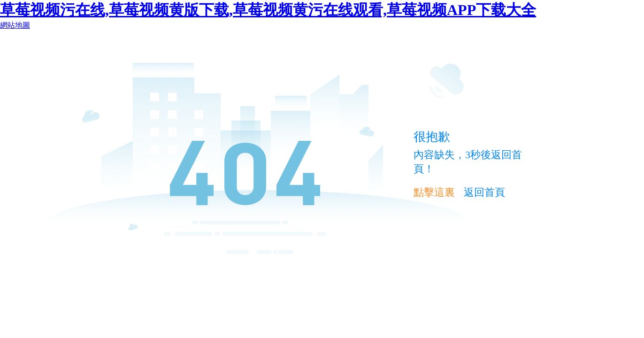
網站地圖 (15, 25)
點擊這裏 (434, 192)
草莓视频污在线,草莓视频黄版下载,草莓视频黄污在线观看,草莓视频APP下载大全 (268, 10)
